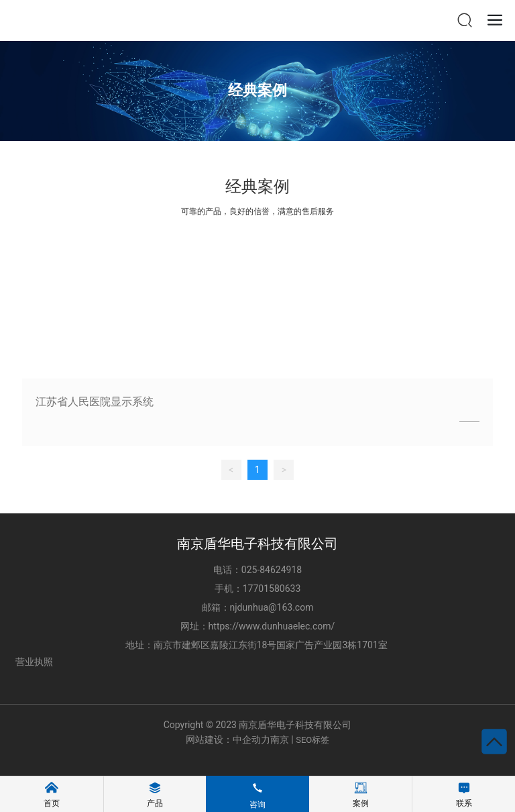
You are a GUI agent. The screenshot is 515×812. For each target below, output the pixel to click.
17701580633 (272, 589)
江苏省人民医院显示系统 (95, 402)
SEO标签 (312, 740)
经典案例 (257, 90)
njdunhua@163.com (272, 607)
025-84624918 (272, 570)
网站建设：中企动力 (228, 740)
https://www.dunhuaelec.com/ (272, 626)
